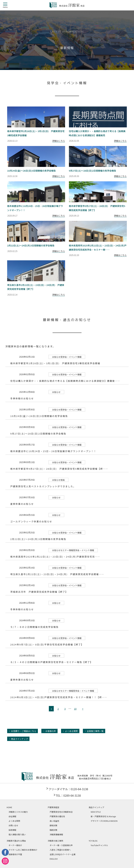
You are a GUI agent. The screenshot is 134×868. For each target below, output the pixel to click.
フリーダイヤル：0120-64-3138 (68, 789)
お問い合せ (13, 825)
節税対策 (53, 825)
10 (75, 709)
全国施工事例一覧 (95, 731)
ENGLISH (54, 859)
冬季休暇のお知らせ (22, 398)
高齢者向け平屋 (15, 854)
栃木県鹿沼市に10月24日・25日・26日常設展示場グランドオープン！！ (53, 451)
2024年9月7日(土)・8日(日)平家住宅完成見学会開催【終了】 (47, 644)
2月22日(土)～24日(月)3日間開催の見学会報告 (38, 539)
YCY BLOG (93, 841)
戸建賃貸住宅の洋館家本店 (61, 812)
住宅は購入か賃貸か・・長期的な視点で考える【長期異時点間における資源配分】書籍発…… (65, 381)
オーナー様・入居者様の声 (61, 845)
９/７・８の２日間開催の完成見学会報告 (34, 627)
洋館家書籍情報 (56, 834)
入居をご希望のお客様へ (60, 850)
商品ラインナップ (19, 739)
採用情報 (12, 830)
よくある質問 (71, 731)
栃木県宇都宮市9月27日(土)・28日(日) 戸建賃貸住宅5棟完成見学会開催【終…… (59, 469)
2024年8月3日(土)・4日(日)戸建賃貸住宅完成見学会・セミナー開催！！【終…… (59, 697)
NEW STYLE (96, 812)
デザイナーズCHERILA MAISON (104, 821)
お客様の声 (51, 731)
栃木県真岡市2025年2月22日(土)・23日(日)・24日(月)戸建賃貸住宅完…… (55, 557)
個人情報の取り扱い (17, 834)
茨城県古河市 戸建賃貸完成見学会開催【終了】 (39, 592)
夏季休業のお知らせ (22, 504)
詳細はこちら (59, 141)
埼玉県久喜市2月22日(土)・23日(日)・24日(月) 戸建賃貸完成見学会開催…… (57, 574)
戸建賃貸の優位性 (57, 816)
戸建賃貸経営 (53, 807)
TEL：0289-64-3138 (68, 795)
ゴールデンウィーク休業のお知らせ (31, 521)
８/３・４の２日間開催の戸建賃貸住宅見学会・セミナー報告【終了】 (51, 662)
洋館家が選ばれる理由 (16, 841)
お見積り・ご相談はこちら (24, 731)
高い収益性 (54, 821)
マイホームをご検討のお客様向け (23, 850)
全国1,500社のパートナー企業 (62, 854)
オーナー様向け (15, 845)
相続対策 (53, 830)
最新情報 (67, 48)
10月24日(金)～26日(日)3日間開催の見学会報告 (39, 416)
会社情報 (12, 816)
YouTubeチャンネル (99, 845)
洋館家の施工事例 (55, 841)
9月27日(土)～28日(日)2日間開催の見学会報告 (38, 434)
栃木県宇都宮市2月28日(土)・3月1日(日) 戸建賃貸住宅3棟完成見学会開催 (55, 363)
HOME (9, 807)
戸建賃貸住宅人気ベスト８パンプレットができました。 (43, 486)
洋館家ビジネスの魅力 (18, 812)
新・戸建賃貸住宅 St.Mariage (103, 816)
